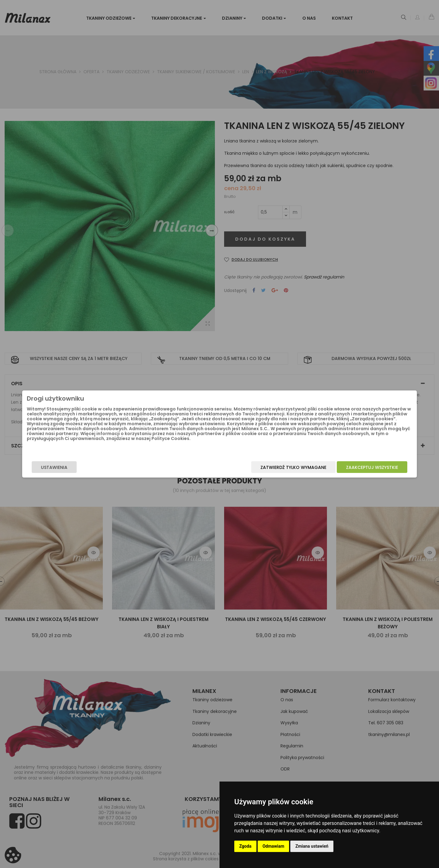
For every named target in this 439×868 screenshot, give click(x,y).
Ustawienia (101, 469)
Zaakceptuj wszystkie (325, 469)
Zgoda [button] (245, 846)
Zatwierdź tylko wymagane (246, 469)
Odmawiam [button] (274, 846)
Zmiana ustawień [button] (312, 846)
